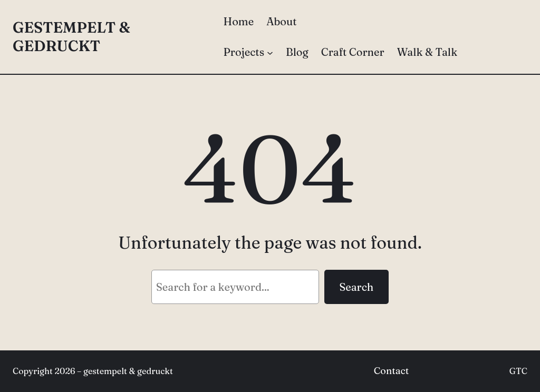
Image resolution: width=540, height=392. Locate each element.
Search (356, 287)
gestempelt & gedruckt (71, 37)
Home (239, 21)
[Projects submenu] (270, 52)
